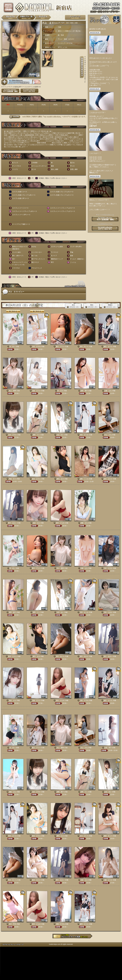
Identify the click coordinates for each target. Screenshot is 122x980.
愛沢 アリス (60, 346)
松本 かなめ (60, 523)
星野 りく (36, 435)
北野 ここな (84, 479)
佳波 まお (36, 523)
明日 (92, 306)
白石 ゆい (60, 435)
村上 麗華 (12, 391)
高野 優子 (84, 391)
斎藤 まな (84, 523)
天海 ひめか (108, 612)
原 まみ (60, 391)
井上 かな (108, 435)
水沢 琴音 (12, 924)
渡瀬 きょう (108, 836)
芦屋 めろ (12, 479)
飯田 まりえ (108, 346)
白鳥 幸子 (108, 748)
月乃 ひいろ (84, 836)
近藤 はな (108, 391)
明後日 (110, 306)
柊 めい (12, 346)
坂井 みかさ (108, 479)
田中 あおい (12, 523)
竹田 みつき (84, 435)
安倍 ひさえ (36, 479)
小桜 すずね (36, 346)
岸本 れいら (84, 346)
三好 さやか (12, 435)
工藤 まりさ (36, 391)
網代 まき (60, 479)
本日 (73, 306)
